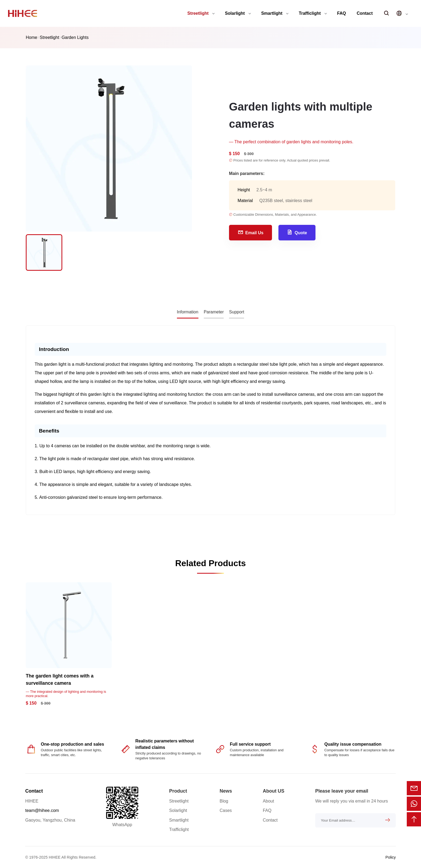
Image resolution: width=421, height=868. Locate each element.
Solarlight (238, 13)
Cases (226, 810)
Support (237, 312)
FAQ (342, 13)
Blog (224, 801)
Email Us (251, 232)
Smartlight (275, 13)
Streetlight (201, 13)
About (268, 801)
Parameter (214, 312)
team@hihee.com (42, 810)
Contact (365, 13)
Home (32, 37)
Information (188, 312)
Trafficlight (313, 13)
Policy (391, 857)
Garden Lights (75, 37)
